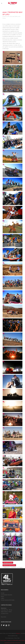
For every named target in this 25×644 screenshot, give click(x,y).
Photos (4, 18)
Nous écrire (3, 617)
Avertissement (18, 643)
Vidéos (3, 598)
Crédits (20, 640)
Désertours (18, 633)
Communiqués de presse (6, 595)
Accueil (3, 593)
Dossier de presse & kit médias (8, 600)
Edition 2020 (18, 16)
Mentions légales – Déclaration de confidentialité (9, 640)
